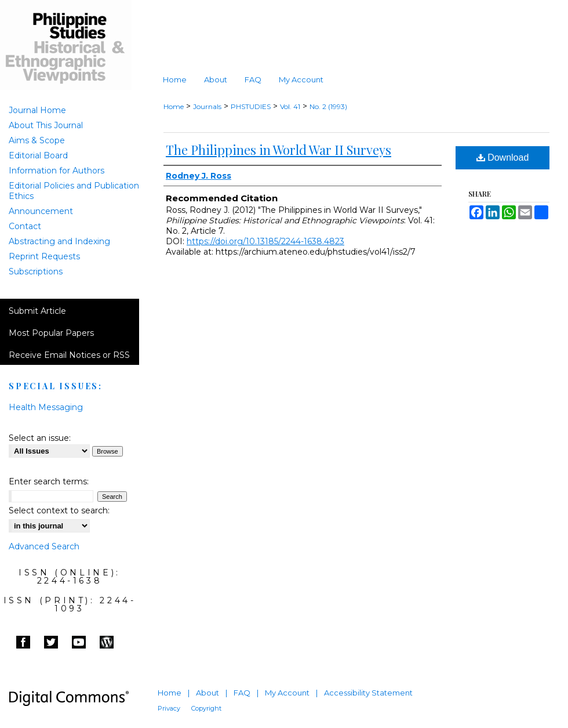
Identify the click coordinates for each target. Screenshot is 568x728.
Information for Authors (57, 171)
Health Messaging (46, 407)
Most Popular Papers (51, 333)
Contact (25, 226)
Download (503, 157)
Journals (207, 106)
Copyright (206, 708)
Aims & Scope (37, 140)
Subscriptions (36, 271)
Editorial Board (38, 155)
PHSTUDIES (251, 106)
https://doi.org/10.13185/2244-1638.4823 (265, 241)
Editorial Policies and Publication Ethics (74, 191)
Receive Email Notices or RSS (69, 355)
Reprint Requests (44, 256)
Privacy (169, 708)
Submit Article (37, 311)
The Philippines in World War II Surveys (278, 150)
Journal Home (37, 110)
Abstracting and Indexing (59, 241)
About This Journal (46, 125)
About (207, 693)
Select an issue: (40, 438)
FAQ (242, 693)
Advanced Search (44, 546)
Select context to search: (59, 510)
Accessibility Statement (368, 693)
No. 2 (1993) (328, 106)
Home (174, 106)
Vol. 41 (290, 106)
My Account (287, 693)
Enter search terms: (49, 481)
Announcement (41, 211)
